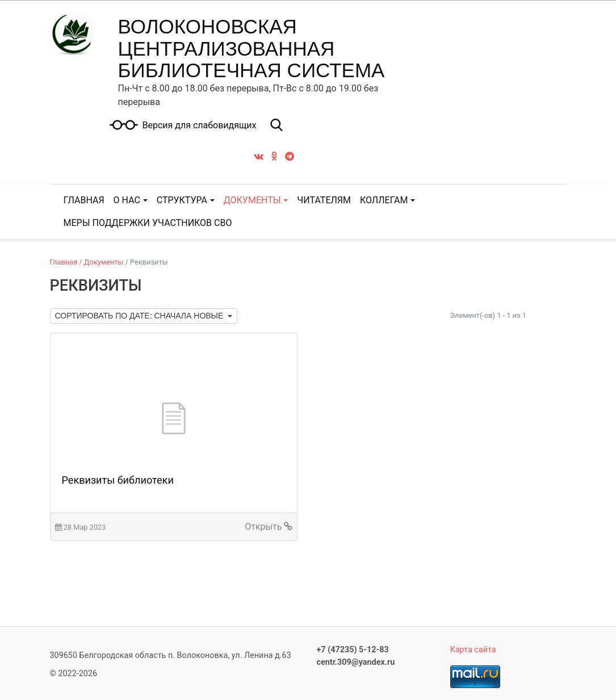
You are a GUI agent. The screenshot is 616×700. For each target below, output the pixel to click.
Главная (64, 262)
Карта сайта (473, 650)
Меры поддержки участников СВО (148, 223)
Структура (182, 200)
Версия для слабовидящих (199, 125)
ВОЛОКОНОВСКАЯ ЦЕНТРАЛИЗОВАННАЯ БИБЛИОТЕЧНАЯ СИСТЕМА (252, 48)
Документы (252, 200)
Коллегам (384, 200)
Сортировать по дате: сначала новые (141, 316)
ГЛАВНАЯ (84, 200)
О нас (127, 200)
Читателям (324, 200)
